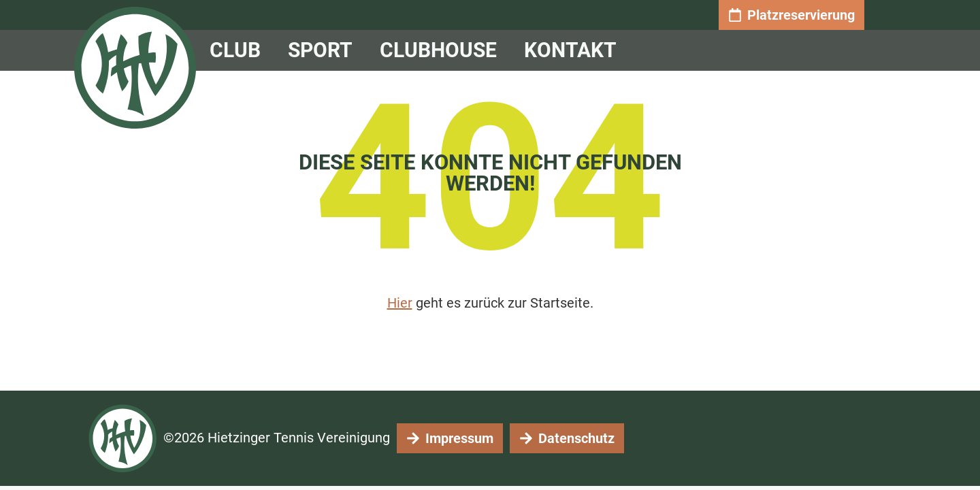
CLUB (239, 50)
